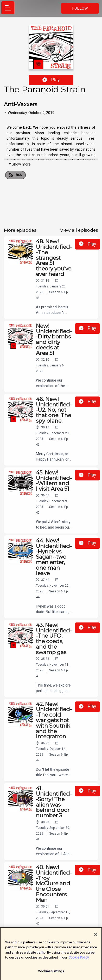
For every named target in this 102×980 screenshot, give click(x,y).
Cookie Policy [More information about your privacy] (79, 959)
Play (51, 80)
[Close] (96, 937)
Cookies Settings (51, 973)
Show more (19, 164)
